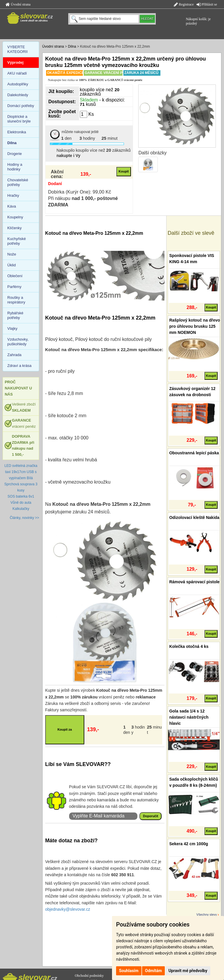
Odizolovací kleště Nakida (194, 517)
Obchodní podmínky (89, 976)
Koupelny (15, 217)
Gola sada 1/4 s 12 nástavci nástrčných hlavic (189, 717)
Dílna (72, 46)
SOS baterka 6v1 (21, 496)
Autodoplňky (18, 84)
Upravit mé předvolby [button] (188, 971)
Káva (12, 206)
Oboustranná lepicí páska (194, 453)
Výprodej (15, 62)
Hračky (13, 195)
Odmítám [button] (153, 971)
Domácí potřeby (21, 106)
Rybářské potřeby (15, 315)
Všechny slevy (206, 915)
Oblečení (15, 276)
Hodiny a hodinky (15, 167)
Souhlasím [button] (129, 971)
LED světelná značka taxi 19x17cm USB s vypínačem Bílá (21, 472)
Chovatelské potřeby (18, 182)
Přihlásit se (207, 4)
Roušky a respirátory (16, 300)
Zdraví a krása (19, 366)
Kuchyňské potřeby (17, 241)
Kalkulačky (21, 509)
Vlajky (12, 328)
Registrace (184, 4)
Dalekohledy (18, 95)
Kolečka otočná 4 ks (189, 646)
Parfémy (14, 287)
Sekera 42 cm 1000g (189, 844)
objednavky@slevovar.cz (68, 909)
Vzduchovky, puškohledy (18, 342)
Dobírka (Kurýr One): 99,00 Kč (80, 192)
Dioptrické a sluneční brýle (19, 119)
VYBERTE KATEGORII (17, 49)
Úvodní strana (18, 4)
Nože (12, 254)
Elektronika (17, 132)
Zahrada (14, 355)
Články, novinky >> (25, 518)
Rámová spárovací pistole (194, 582)
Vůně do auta (21, 503)
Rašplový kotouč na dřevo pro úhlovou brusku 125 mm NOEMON (195, 326)
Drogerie (15, 154)
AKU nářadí (17, 73)
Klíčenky (14, 228)
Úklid (12, 265)
